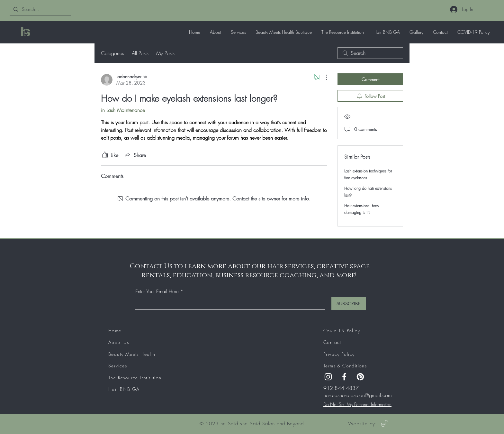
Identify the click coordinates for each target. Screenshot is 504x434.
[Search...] (40, 9)
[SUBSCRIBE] (349, 303)
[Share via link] (135, 155)
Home (115, 331)
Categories (113, 53)
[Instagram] (328, 377)
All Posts (140, 53)
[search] (370, 53)
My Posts (165, 53)
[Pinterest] (360, 377)
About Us (119, 342)
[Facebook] (344, 377)
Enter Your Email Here (157, 292)
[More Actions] (323, 77)
